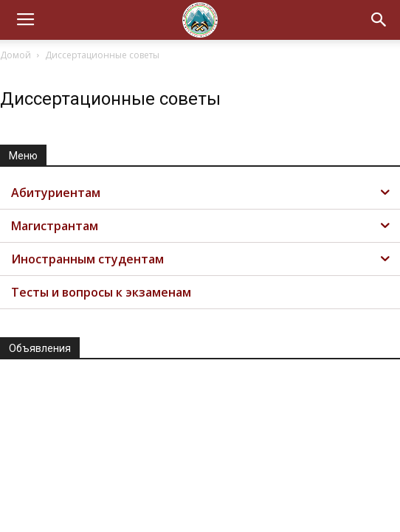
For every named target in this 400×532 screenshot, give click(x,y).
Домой (15, 55)
